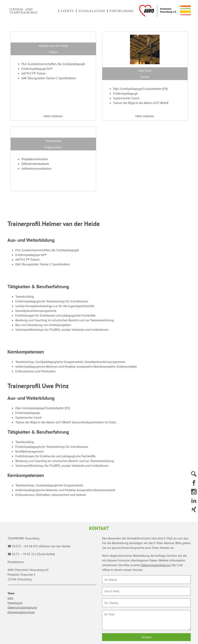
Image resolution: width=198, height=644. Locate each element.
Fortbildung (122, 11)
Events (67, 11)
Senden (146, 637)
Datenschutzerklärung (22, 607)
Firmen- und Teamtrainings (24, 11)
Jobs (10, 598)
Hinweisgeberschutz (21, 612)
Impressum (15, 603)
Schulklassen (92, 11)
